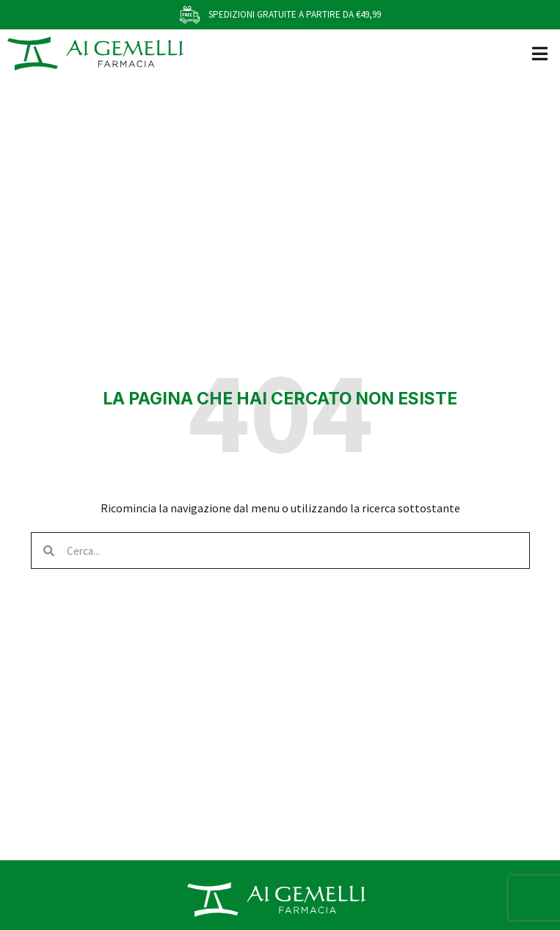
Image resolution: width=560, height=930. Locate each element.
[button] (540, 53)
